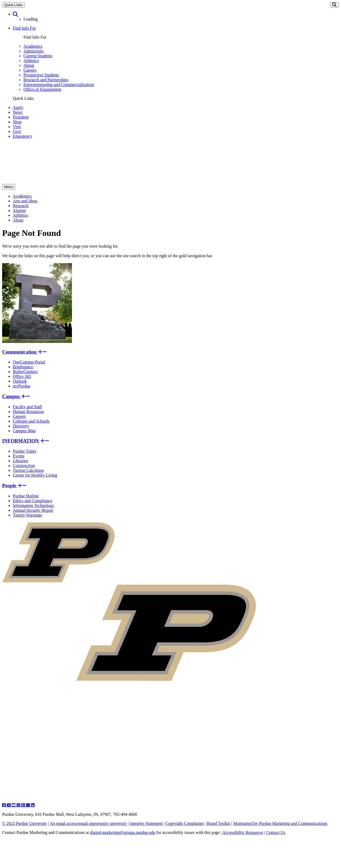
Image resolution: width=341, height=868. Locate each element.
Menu (9, 187)
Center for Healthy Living (35, 475)
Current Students (38, 56)
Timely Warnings (27, 515)
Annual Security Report (33, 510)
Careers (30, 70)
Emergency (23, 136)
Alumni (19, 210)
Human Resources (28, 412)
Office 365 (22, 376)
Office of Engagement (42, 89)
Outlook (20, 381)
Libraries (21, 461)
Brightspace (23, 367)
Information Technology (33, 505)
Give (17, 131)
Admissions (34, 51)
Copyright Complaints (185, 823)
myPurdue (22, 386)
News (18, 112)
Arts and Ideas (25, 201)
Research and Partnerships (46, 80)
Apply (18, 107)
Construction (24, 466)
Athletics (31, 61)
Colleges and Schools (31, 421)
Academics (33, 46)
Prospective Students (41, 75)
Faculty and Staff (27, 407)
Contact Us (276, 832)
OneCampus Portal (29, 362)
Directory (21, 426)
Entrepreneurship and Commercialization (59, 85)
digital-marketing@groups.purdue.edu (123, 832)
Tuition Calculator (28, 470)
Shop (17, 122)
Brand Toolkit (219, 823)
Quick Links (13, 5)
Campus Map (24, 431)
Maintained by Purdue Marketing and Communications (280, 823)
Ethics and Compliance (33, 501)
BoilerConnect (25, 372)
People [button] (14, 486)
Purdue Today (25, 451)
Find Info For (24, 28)
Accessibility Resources (243, 832)
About (29, 65)
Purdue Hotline (26, 496)
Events (19, 456)
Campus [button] (16, 396)
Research (21, 206)
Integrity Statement (146, 823)
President (21, 117)
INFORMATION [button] (26, 441)
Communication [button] (25, 352)
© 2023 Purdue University (25, 823)
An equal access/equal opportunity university (88, 823)
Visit (17, 127)
